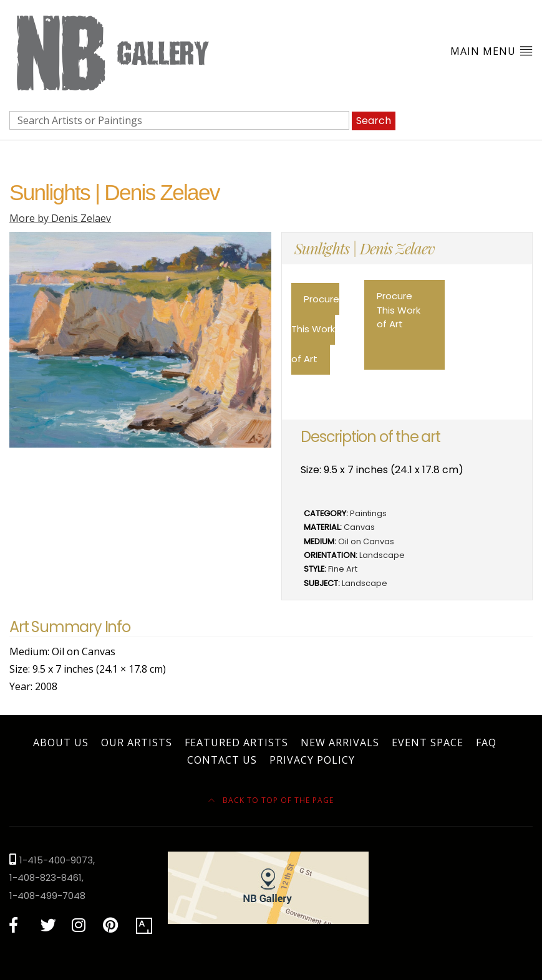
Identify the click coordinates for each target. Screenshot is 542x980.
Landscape (382, 555)
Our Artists (137, 742)
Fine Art (343, 569)
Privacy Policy (312, 760)
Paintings (368, 513)
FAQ (486, 742)
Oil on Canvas (366, 541)
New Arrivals (340, 742)
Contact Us (222, 760)
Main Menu (491, 51)
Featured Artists (236, 742)
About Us (61, 742)
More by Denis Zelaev (60, 218)
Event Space (428, 742)
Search (374, 121)
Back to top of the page (271, 800)
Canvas (359, 527)
